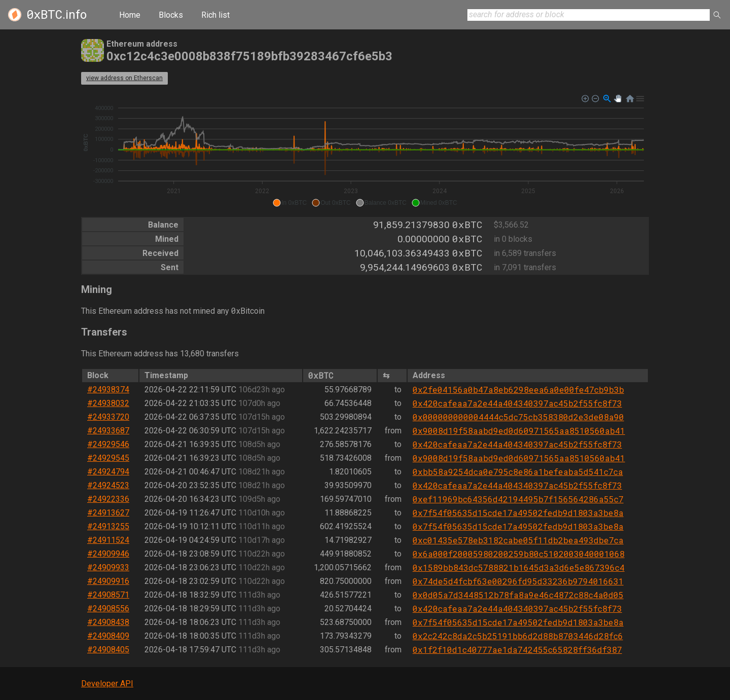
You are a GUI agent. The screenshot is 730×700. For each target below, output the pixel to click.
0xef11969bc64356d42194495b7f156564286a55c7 (518, 499)
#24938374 (108, 390)
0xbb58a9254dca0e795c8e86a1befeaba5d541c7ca (518, 472)
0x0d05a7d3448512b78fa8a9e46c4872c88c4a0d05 (518, 595)
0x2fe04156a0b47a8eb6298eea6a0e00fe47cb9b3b (518, 390)
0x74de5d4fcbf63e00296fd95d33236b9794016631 (518, 581)
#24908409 (108, 636)
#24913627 (108, 513)
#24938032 (108, 403)
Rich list (215, 15)
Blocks (171, 15)
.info (57, 15)
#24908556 (108, 609)
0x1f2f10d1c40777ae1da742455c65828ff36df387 (517, 650)
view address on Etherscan (124, 78)
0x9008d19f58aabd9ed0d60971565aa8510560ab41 (519, 431)
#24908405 (108, 650)
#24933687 (108, 431)
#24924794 (108, 472)
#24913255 (108, 526)
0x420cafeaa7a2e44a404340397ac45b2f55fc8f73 (517, 403)
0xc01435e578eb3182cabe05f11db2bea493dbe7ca (518, 540)
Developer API (107, 684)
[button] (290, 203)
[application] (365, 151)
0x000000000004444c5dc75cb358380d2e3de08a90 (518, 417)
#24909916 (108, 581)
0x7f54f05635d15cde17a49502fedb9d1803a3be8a (518, 513)
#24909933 (108, 567)
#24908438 (108, 622)
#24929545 (108, 458)
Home (130, 15)
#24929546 (108, 444)
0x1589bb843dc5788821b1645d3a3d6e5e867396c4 (519, 567)
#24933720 (108, 417)
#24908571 (108, 595)
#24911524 (108, 540)
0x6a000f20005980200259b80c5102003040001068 (519, 554)
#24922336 (108, 499)
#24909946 (108, 554)
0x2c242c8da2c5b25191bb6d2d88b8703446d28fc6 (518, 636)
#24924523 (108, 485)
